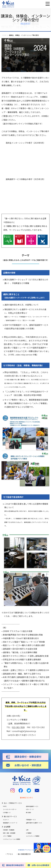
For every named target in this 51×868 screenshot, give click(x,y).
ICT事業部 (29, 833)
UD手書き (6, 813)
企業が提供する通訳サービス (34, 823)
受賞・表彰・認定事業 (9, 833)
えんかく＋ (6, 820)
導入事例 (28, 813)
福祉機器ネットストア (9, 823)
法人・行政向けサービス (13, 803)
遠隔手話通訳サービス (32, 806)
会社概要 (7, 827)
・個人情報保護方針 (24, 854)
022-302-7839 (18, 727)
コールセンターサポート (10, 809)
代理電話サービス (31, 820)
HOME (4, 35)
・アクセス (9, 854)
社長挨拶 (9, 830)
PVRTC (5, 806)
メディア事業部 (7, 836)
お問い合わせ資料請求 (40, 865)
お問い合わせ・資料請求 (28, 765)
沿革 (27, 830)
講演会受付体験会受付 (15, 865)
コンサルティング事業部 (33, 836)
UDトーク (29, 809)
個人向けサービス (10, 816)
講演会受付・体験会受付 (28, 757)
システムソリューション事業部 (12, 839)
